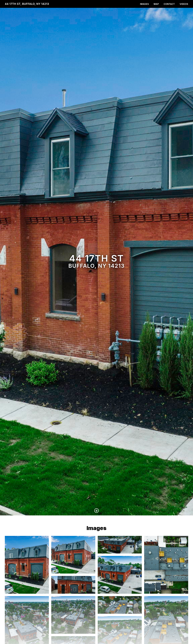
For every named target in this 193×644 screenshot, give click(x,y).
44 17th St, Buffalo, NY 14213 (27, 4)
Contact (169, 4)
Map (156, 4)
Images (145, 4)
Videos (184, 4)
